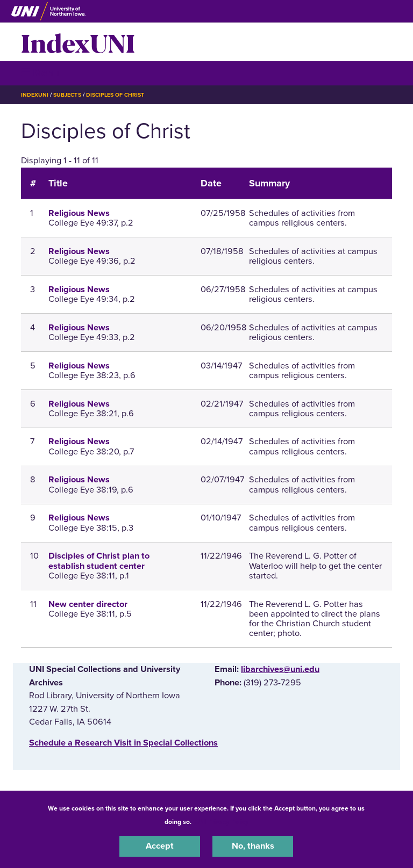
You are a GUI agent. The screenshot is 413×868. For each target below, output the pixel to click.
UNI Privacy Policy (222, 822)
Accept (160, 846)
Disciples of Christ (115, 95)
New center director (88, 604)
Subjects (67, 95)
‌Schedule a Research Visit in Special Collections (123, 743)
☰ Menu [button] (40, 73)
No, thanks (253, 846)
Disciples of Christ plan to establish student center (99, 561)
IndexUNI (78, 42)
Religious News (79, 213)
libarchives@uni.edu (280, 669)
